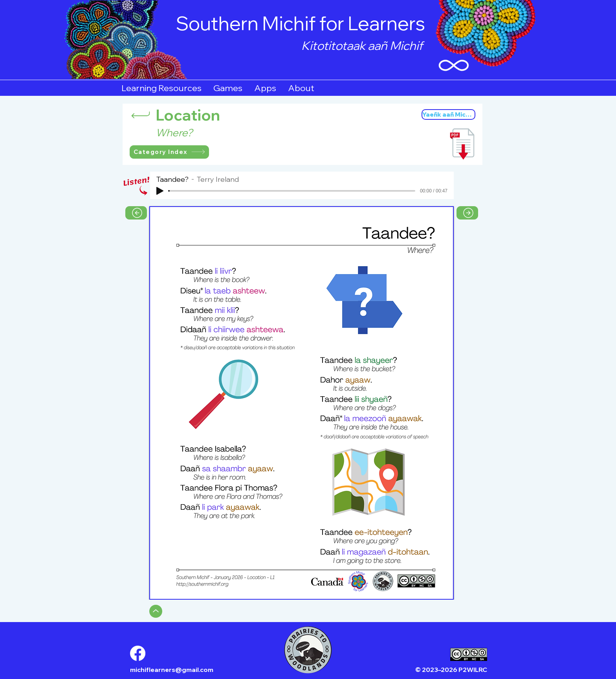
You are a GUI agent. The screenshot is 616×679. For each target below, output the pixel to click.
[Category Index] (169, 152)
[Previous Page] (136, 213)
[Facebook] (138, 653)
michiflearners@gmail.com (172, 670)
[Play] (160, 191)
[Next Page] (467, 213)
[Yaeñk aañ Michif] (448, 114)
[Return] (141, 115)
